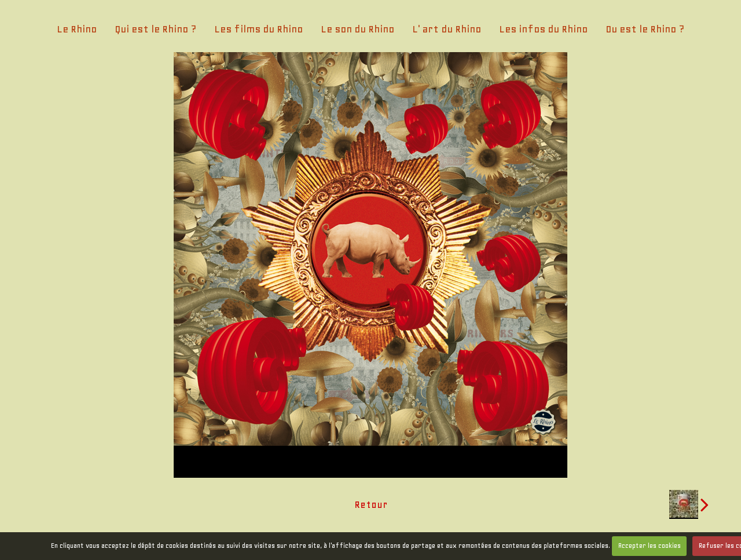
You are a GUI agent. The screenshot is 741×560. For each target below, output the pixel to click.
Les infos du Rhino (543, 29)
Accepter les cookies (650, 546)
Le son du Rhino (357, 29)
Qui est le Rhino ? (155, 29)
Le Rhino (77, 29)
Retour (371, 504)
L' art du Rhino (447, 29)
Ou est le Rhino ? (645, 29)
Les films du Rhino (258, 29)
